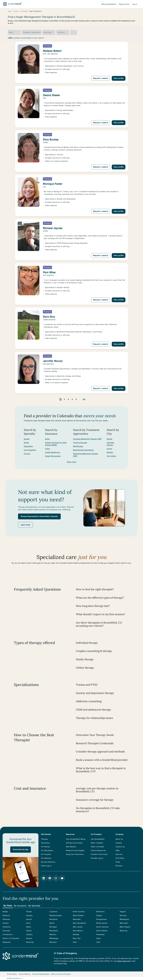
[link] (72, 63)
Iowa (28, 923)
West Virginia (125, 927)
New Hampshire (79, 923)
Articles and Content (74, 843)
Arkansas (6, 919)
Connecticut (8, 934)
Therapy (44, 839)
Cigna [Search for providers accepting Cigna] (47, 449)
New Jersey (78, 927)
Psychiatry (45, 843)
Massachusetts (56, 915)
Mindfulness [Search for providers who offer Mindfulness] (78, 446)
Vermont (123, 915)
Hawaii (29, 919)
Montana (53, 942)
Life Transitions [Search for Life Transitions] (30, 450)
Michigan (53, 927)
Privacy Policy (12, 974)
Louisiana (53, 912)
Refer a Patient (97, 843)
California (7, 927)
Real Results (71, 847)
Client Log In (46, 866)
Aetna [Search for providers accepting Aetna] (47, 439)
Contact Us (120, 847)
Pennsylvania (101, 919)
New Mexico (78, 931)
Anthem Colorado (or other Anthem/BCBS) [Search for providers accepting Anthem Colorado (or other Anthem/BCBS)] (56, 444)
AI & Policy (120, 858)
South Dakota (102, 931)
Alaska (5, 912)
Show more (72, 462)
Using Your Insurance (75, 854)
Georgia (29, 915)
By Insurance (20, 906)
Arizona (6, 923)
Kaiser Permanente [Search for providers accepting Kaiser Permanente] (53, 456)
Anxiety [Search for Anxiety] (27, 439)
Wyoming (123, 931)
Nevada (76, 934)
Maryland (53, 919)
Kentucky (30, 942)
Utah (98, 942)
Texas (98, 938)
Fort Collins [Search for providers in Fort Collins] (111, 456)
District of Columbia (11, 938)
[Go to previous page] (54, 400)
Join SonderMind (98, 839)
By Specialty (34, 906)
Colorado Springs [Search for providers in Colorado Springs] (110, 444)
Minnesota (54, 931)
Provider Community (99, 854)
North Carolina (79, 912)
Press (118, 862)
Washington (124, 919)
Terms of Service (24, 974)
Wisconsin (124, 923)
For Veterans (46, 858)
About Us (119, 839)
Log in (135, 4)
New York (77, 938)
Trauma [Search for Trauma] (27, 454)
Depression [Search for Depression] (28, 446)
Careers (119, 843)
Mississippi (54, 938)
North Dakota (78, 915)
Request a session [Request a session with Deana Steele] (101, 123)
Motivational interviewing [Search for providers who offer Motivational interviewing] (83, 450)
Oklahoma (100, 912)
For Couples (46, 854)
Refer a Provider (97, 847)
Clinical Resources (98, 850)
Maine (52, 923)
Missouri (53, 934)
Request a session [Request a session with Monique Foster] (101, 211)
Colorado (6, 931)
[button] (39, 516)
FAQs (118, 850)
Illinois (29, 931)
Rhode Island (102, 923)
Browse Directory (48, 862)
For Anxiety (45, 847)
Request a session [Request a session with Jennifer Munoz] (101, 388)
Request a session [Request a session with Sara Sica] (101, 344)
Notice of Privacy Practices (61, 974)
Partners (119, 866)
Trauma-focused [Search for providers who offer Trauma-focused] (80, 443)
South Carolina (102, 927)
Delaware (7, 942)
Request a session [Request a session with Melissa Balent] (101, 78)
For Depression (47, 850)
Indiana (29, 934)
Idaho (29, 927)
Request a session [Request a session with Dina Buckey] (101, 167)
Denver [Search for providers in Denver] (110, 439)
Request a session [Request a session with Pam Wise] (101, 300)
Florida (29, 912)
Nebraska (77, 919)
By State (8, 906)
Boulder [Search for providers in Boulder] (110, 452)
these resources (123, 961)
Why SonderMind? (109, 4)
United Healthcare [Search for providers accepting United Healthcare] (52, 452)
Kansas (29, 938)
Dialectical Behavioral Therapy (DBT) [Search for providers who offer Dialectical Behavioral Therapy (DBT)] (86, 455)
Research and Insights (75, 850)
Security (119, 854)
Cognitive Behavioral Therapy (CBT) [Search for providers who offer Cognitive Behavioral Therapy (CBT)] (87, 439)
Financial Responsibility (41, 974)
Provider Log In (97, 858)
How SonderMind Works (76, 839)
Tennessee (100, 934)
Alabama (6, 915)
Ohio (75, 942)
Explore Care (124, 4)
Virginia (123, 912)
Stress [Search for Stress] (26, 443)
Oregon (99, 915)
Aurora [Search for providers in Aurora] (109, 449)
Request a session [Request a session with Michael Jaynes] (101, 255)
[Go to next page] (91, 400)
